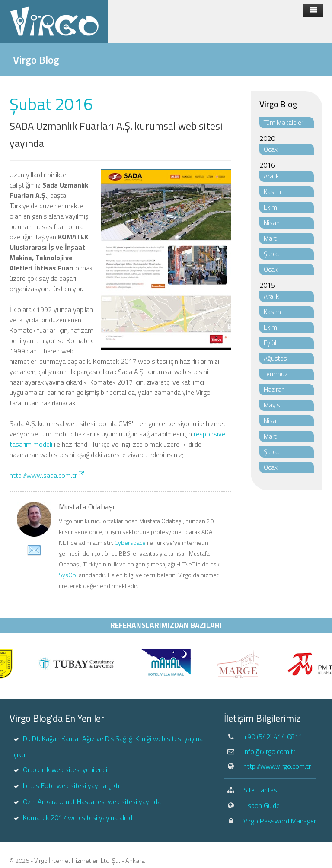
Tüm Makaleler (284, 122)
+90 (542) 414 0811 (273, 737)
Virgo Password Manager (280, 821)
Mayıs (272, 405)
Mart (270, 238)
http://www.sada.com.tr (47, 475)
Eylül (270, 343)
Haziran (274, 389)
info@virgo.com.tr (269, 751)
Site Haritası (261, 790)
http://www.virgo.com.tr (277, 766)
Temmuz (276, 374)
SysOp (67, 575)
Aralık (271, 176)
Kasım (272, 192)
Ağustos (275, 358)
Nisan (272, 223)
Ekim (270, 207)
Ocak (271, 149)
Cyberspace (130, 542)
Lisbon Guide (262, 805)
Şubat (272, 254)
